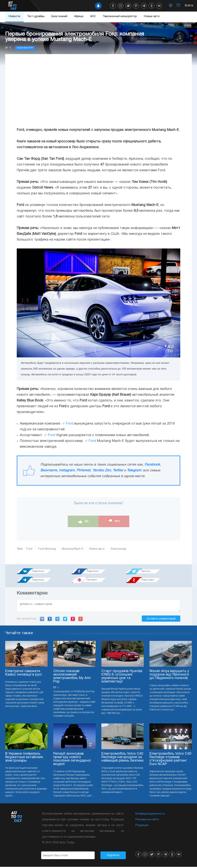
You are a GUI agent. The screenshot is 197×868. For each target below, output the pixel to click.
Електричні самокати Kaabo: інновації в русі (23, 674)
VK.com (42, 620)
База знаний (59, 16)
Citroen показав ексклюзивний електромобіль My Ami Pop (72, 678)
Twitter (118, 470)
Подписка (113, 856)
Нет (114, 521)
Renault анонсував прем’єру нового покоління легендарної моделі (72, 760)
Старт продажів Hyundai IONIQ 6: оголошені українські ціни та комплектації (122, 678)
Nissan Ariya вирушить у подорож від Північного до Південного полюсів (169, 676)
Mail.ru (57, 620)
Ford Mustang (47, 549)
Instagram (67, 470)
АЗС (93, 16)
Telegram (134, 470)
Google (81, 620)
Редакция (142, 827)
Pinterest (83, 470)
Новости (14, 16)
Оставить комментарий (161, 620)
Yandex (73, 620)
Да (83, 521)
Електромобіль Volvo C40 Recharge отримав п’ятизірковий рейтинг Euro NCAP (170, 760)
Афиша (79, 16)
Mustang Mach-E (73, 549)
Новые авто (152, 16)
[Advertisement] (98, 94)
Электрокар (118, 549)
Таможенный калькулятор (120, 16)
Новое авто (97, 549)
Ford (70, 424)
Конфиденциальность (150, 815)
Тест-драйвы (36, 16)
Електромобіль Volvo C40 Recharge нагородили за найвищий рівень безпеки (122, 758)
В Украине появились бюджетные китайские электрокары (24, 758)
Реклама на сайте (147, 821)
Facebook (152, 465)
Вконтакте (49, 470)
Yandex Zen (102, 470)
